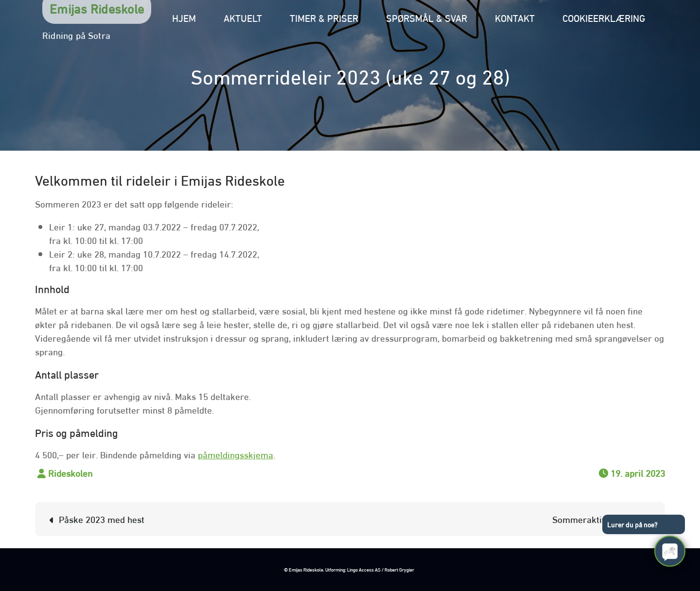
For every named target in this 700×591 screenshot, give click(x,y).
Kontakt (515, 17)
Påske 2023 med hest (102, 519)
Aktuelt (243, 17)
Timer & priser (324, 17)
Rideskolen (70, 472)
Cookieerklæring (604, 17)
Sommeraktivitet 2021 (597, 519)
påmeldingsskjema (236, 454)
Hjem (184, 17)
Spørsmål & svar (427, 17)
